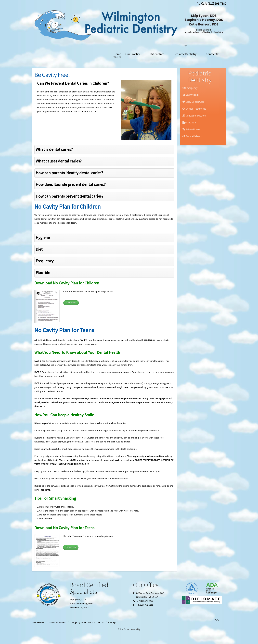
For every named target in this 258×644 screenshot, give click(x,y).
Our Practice (133, 54)
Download (71, 303)
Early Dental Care (193, 102)
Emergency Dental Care (80, 623)
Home (117, 55)
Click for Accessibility (129, 629)
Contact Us (213, 54)
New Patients (38, 623)
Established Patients (57, 623)
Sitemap (112, 623)
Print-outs (189, 123)
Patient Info (157, 54)
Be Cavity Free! (191, 95)
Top (216, 620)
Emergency (190, 88)
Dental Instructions (194, 116)
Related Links (191, 130)
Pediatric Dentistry (185, 54)
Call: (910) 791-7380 (212, 4)
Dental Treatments (194, 109)
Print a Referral (192, 136)
